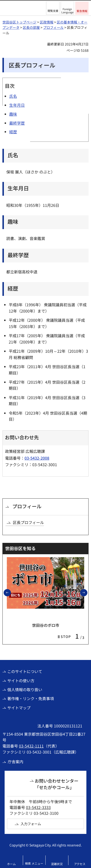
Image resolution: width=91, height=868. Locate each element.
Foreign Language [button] (67, 11)
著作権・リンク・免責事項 (31, 698)
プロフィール (53, 27)
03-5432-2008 (37, 458)
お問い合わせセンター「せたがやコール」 (57, 784)
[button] (53, 8)
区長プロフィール (28, 522)
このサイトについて (25, 671)
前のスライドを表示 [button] (11, 592)
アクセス (80, 864)
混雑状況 (57, 864)
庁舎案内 (16, 762)
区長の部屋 (31, 27)
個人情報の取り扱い (25, 689)
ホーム (11, 864)
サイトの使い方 (21, 681)
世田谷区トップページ (19, 22)
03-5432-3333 (38, 807)
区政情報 (47, 22)
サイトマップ (19, 708)
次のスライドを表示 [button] (87, 592)
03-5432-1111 (31, 746)
